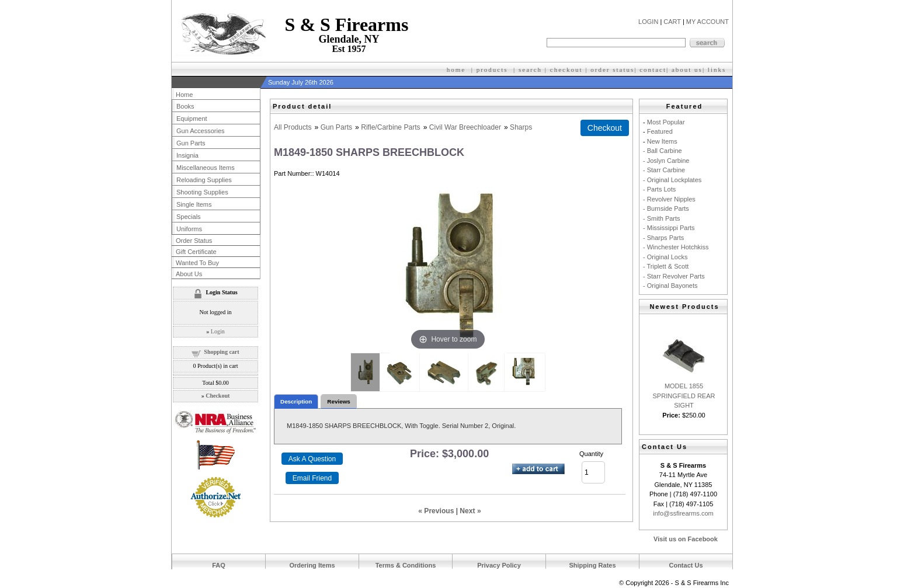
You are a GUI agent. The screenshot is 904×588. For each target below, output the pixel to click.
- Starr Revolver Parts (674, 276)
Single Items (194, 204)
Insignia (187, 155)
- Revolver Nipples (669, 199)
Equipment (192, 119)
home (456, 69)
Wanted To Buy (197, 263)
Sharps (521, 127)
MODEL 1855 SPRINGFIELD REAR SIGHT (684, 396)
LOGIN (648, 22)
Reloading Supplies (204, 180)
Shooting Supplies (202, 192)
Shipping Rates (592, 565)
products (492, 69)
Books (185, 106)
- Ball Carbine (663, 151)
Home (184, 95)
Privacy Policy (499, 565)
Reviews (339, 401)
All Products (293, 127)
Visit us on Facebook (686, 539)
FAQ (219, 565)
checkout (566, 69)
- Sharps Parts (663, 238)
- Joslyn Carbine (666, 161)
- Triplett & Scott (666, 266)
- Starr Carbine (664, 170)
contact (653, 69)
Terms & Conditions (406, 565)
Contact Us (686, 565)
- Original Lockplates (672, 180)
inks (718, 69)
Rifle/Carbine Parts (391, 127)
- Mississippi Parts (669, 228)
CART (672, 22)
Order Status (194, 241)
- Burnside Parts (666, 208)
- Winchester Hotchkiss (676, 247)
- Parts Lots (659, 189)
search (530, 69)
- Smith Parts (662, 218)
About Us (189, 274)
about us (687, 69)
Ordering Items (312, 565)
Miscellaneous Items (206, 168)
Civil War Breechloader (465, 127)
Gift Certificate (196, 252)
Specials (189, 217)
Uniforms (189, 229)
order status (612, 69)
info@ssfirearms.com (683, 513)
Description (296, 401)
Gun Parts (336, 127)
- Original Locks (665, 257)
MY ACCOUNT (707, 22)
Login (218, 331)
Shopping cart (221, 352)
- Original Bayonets (670, 286)
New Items (662, 141)
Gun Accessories (201, 131)
